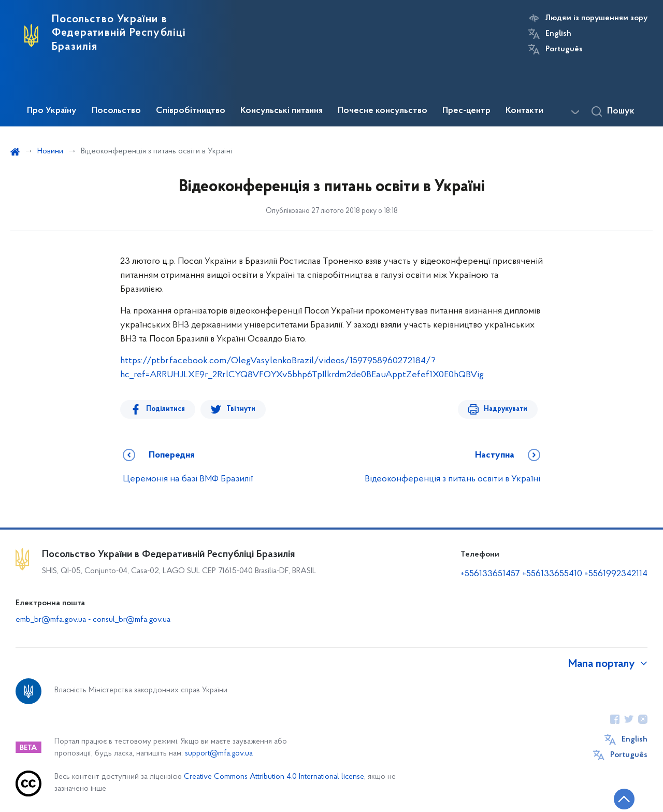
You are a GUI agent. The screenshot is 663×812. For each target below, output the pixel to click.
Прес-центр (466, 111)
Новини (50, 151)
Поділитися (165, 409)
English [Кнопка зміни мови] (558, 34)
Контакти (524, 111)
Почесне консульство (383, 111)
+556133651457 (490, 574)
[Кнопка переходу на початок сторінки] (624, 799)
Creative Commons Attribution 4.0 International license (274, 777)
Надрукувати (506, 409)
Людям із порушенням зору (596, 18)
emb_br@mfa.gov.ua (51, 620)
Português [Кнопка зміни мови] (564, 49)
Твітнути (241, 409)
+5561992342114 (616, 574)
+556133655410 (552, 574)
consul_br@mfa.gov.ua (132, 620)
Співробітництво (191, 111)
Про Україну (52, 111)
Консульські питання (282, 111)
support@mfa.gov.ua (219, 754)
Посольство (116, 111)
